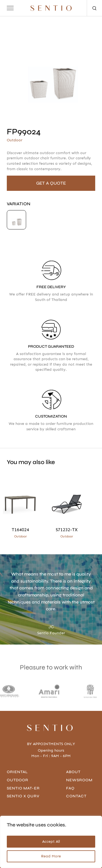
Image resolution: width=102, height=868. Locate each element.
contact (76, 796)
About (73, 772)
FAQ (70, 788)
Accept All (51, 841)
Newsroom (79, 780)
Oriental (17, 772)
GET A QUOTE (51, 183)
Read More (51, 856)
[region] (51, 842)
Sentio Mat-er (23, 788)
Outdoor (18, 780)
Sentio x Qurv (23, 796)
